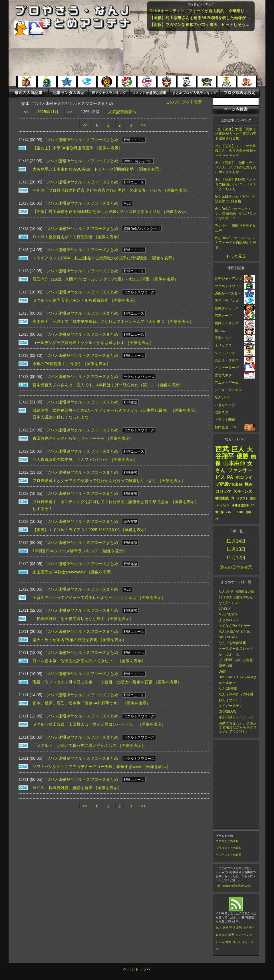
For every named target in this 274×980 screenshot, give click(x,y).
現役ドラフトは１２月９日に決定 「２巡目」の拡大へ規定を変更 (92, 682)
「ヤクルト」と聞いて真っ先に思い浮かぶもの (74, 745)
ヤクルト (249, 927)
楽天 (231, 935)
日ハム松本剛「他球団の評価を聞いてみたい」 (74, 661)
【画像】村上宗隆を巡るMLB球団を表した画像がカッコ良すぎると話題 (97, 211)
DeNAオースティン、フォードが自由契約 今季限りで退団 (203, 11)
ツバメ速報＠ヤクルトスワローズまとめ (82, 140)
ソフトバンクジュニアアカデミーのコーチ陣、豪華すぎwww (87, 767)
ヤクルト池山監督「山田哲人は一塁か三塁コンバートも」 (84, 724)
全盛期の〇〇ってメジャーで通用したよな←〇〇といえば (84, 597)
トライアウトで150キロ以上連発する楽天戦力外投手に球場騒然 (90, 258)
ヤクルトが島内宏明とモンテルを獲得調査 (70, 300)
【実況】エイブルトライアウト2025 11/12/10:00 (76, 530)
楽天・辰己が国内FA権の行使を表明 (65, 640)
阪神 (225, 927)
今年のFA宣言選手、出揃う (57, 364)
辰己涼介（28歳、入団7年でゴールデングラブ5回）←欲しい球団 (91, 279)
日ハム (220, 942)
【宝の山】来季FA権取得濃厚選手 (63, 148)
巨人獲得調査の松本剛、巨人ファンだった (70, 459)
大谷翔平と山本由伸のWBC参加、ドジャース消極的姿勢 (83, 169)
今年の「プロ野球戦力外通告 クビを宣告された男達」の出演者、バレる (97, 190)
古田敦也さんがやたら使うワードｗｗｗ (68, 438)
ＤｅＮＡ (221, 935)
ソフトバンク (244, 935)
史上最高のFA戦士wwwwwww (59, 572)
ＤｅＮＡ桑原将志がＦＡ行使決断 (63, 237)
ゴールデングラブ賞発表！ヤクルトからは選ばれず (78, 343)
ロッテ (237, 942)
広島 (239, 927)
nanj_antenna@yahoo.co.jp (233, 886)
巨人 (219, 927)
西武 (228, 942)
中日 (232, 927)
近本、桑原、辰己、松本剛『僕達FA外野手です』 (77, 703)
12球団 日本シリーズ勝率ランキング (65, 551)
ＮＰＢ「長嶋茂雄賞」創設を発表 (63, 788)
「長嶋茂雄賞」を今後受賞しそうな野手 (68, 619)
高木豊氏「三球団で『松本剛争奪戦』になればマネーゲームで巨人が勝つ (98, 321)
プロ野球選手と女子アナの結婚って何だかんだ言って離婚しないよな (94, 481)
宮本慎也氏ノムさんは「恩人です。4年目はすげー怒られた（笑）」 (94, 385)
